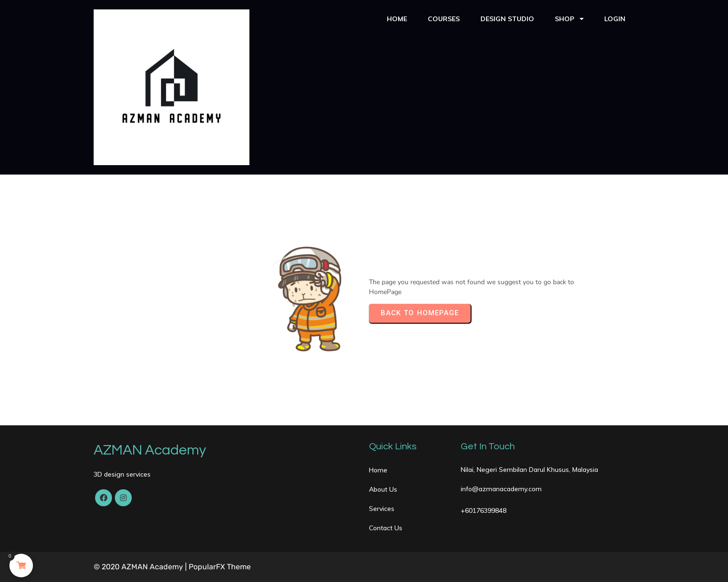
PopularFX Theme (220, 567)
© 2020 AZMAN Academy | (141, 567)
